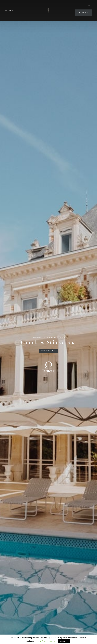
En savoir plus (48, 351)
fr (90, 6)
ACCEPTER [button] (64, 641)
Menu (10, 10)
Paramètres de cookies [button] (46, 641)
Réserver (83, 13)
